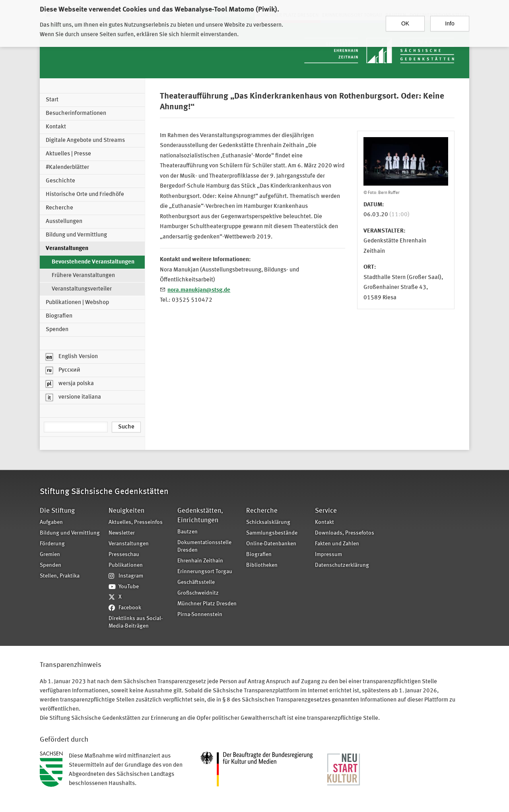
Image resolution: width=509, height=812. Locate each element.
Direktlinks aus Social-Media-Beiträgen (136, 622)
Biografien (59, 316)
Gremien (50, 555)
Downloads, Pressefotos (345, 533)
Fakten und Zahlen (337, 544)
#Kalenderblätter (67, 168)
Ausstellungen (64, 222)
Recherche (59, 208)
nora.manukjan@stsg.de (199, 290)
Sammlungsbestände (272, 533)
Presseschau (124, 555)
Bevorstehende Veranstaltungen (93, 262)
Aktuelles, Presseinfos (136, 522)
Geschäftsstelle (196, 582)
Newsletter (122, 533)
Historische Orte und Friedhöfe (85, 195)
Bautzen (187, 532)
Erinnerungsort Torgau (205, 572)
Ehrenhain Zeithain (200, 561)
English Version (72, 357)
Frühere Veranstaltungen (83, 276)
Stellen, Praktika (60, 576)
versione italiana (73, 397)
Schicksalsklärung (268, 522)
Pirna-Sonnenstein (200, 615)
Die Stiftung (57, 511)
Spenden (57, 330)
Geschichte (60, 181)
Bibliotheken (262, 565)
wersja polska (70, 384)
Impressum (328, 555)
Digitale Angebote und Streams (85, 141)
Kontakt (56, 127)
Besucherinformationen (76, 113)
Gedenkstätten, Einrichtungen (200, 516)
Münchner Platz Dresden (207, 604)
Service (326, 511)
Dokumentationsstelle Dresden (204, 547)
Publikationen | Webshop (77, 303)
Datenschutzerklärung (342, 565)
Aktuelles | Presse (68, 154)
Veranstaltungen (67, 249)
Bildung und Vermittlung (76, 235)
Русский (63, 370)
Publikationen (126, 565)
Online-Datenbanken (271, 544)
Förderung (52, 544)
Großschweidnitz (198, 593)
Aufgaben (51, 522)
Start (52, 100)
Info (450, 20)
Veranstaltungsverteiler (82, 289)
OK (405, 20)
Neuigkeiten (126, 511)
